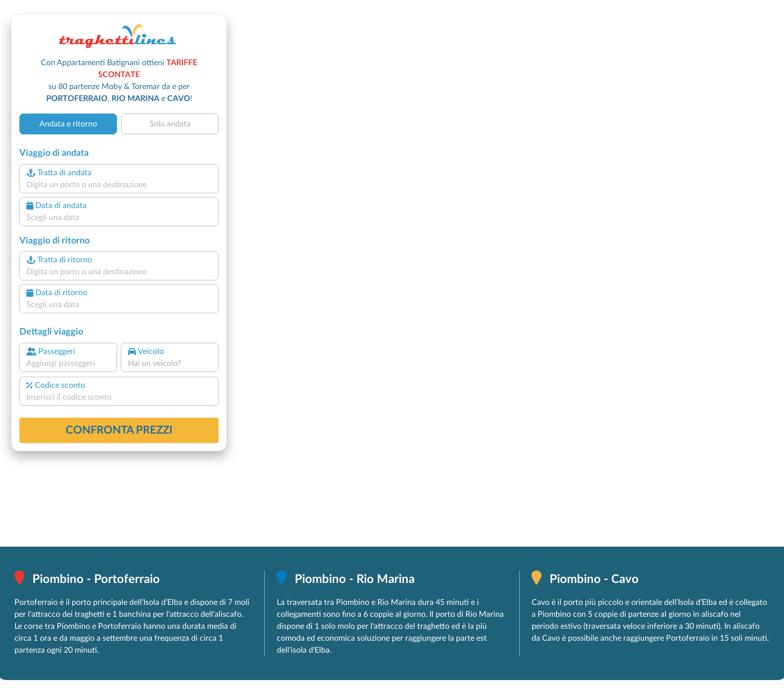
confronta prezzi (119, 430)
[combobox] (119, 185)
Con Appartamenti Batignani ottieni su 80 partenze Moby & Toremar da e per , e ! (119, 81)
